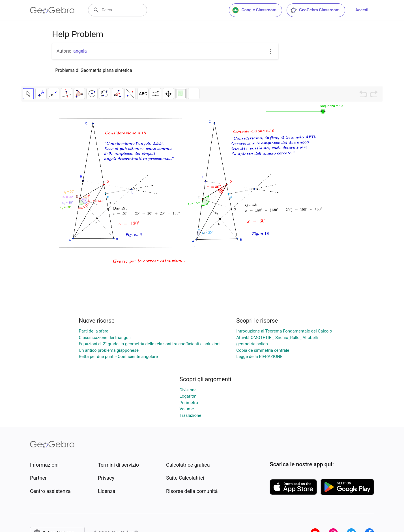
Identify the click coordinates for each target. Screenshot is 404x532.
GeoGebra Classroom (315, 10)
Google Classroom (254, 10)
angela (80, 51)
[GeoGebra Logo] (52, 10)
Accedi (362, 10)
